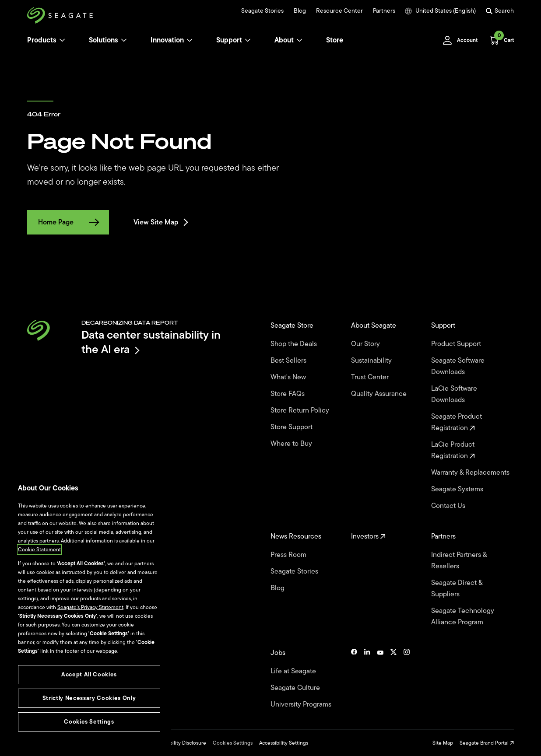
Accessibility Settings (284, 743)
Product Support (457, 344)
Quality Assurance (380, 394)
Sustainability (372, 360)
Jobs (279, 653)
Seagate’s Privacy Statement (90, 607)
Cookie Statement (39, 549)
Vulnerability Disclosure (179, 743)
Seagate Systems (458, 489)
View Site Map (160, 222)
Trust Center (371, 377)
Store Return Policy (301, 410)
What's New (289, 377)
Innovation (172, 40)
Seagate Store (293, 325)
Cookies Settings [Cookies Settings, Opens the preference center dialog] (89, 722)
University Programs (302, 704)
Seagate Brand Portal (487, 743)
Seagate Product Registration (457, 422)
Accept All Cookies (89, 674)
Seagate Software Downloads (458, 366)
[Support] (248, 40)
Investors (368, 536)
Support (229, 40)
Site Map (443, 743)
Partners (384, 11)
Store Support (292, 427)
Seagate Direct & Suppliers (457, 588)
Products (42, 40)
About (288, 40)
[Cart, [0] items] (499, 40)
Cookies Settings (233, 743)
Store (335, 40)
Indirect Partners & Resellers (459, 560)
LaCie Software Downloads (454, 394)
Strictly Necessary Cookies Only (89, 698)
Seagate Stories (262, 11)
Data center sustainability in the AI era (151, 342)
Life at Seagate (294, 671)
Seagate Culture (296, 688)
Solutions (108, 40)
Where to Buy (292, 444)
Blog (300, 11)
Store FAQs (288, 394)
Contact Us (449, 506)
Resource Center (339, 11)
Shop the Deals (295, 344)
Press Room (289, 555)
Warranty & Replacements (471, 472)
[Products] (62, 40)
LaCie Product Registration (453, 450)
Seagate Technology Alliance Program (463, 616)
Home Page (68, 222)
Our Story (366, 344)
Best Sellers (289, 360)
